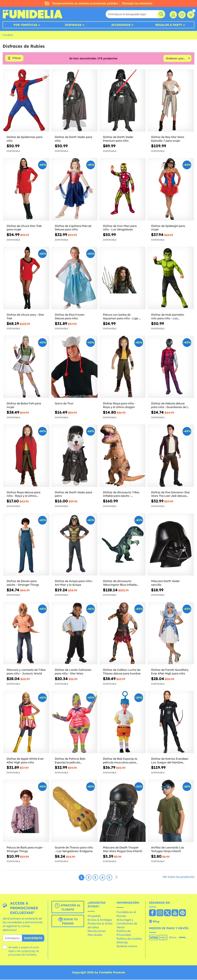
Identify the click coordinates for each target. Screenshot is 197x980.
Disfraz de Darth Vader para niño (73, 139)
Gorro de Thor (64, 404)
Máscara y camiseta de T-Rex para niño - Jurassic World (26, 672)
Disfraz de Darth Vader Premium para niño (118, 139)
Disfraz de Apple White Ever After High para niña (25, 761)
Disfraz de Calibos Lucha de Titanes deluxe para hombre (122, 672)
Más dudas (95, 935)
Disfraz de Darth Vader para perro (73, 494)
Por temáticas (25, 25)
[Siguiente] (116, 878)
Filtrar (16, 59)
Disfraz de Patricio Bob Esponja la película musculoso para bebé (70, 761)
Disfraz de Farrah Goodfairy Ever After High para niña (170, 672)
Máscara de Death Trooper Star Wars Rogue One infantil (122, 850)
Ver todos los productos (179, 877)
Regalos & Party (169, 25)
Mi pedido (94, 916)
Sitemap (122, 943)
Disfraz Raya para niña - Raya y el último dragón (119, 406)
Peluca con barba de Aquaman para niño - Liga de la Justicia (123, 317)
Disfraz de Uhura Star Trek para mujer (24, 228)
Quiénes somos (127, 946)
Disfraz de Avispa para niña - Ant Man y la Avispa (74, 583)
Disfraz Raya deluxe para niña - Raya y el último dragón (23, 495)
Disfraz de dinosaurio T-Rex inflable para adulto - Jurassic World (121, 495)
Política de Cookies (129, 939)
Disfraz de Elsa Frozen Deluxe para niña (70, 317)
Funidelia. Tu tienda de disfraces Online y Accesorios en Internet (33, 14)
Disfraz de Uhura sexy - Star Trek (25, 317)
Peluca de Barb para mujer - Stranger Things (25, 850)
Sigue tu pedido (68, 921)
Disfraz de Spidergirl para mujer (168, 228)
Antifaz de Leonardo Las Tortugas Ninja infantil (168, 850)
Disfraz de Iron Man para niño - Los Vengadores (120, 228)
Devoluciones (97, 931)
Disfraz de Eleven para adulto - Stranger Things (23, 583)
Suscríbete (33, 938)
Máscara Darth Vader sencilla (165, 583)
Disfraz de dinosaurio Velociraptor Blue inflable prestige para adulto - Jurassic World (120, 583)
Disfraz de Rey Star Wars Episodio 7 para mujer (168, 139)
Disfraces (73, 25)
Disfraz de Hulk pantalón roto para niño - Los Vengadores (168, 317)
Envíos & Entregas (100, 920)
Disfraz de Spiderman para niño (25, 139)
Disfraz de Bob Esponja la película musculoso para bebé (120, 761)
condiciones (28, 951)
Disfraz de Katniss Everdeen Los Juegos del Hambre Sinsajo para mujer (170, 761)
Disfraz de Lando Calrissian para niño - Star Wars (73, 672)
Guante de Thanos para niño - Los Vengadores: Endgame (74, 850)
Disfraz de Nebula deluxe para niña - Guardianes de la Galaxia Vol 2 (170, 406)
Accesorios (121, 25)
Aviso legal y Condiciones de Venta (127, 924)
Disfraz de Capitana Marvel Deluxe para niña (73, 228)
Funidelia (8, 35)
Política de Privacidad (124, 933)
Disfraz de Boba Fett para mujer (24, 406)
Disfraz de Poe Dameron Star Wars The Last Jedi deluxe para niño (170, 495)
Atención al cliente (68, 908)
